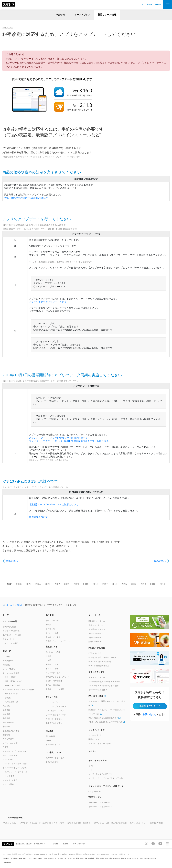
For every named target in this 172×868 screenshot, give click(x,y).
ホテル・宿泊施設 (53, 685)
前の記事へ (12, 561)
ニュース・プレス (81, 15)
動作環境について (38, 517)
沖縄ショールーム (96, 642)
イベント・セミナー (98, 761)
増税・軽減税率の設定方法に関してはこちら (27, 198)
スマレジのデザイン (79, 844)
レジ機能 (6, 656)
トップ (6, 615)
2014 (134, 584)
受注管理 (6, 735)
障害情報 (60, 15)
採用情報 (66, 844)
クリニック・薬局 (53, 637)
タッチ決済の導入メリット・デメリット (105, 682)
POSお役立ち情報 (97, 648)
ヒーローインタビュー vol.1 (100, 803)
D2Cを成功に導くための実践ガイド (103, 718)
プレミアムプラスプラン (56, 707)
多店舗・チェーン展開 (55, 689)
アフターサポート (10, 639)
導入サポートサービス (55, 758)
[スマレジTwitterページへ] (146, 844)
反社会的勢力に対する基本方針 (96, 858)
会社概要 (56, 844)
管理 (6, 747)
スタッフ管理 (8, 739)
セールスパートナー (97, 735)
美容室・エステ (52, 664)
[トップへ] (9, 5)
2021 (67, 584)
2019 (86, 584)
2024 (38, 584)
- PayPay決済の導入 (12, 685)
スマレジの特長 (10, 621)
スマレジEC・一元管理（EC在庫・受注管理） (73, 823)
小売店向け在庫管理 (11, 731)
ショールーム (95, 615)
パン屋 (48, 660)
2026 (19, 584)
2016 (115, 584)
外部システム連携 (10, 755)
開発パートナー (95, 739)
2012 (153, 584)
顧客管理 (6, 714)
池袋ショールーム (96, 625)
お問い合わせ (150, 714)
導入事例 (50, 615)
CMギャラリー (95, 792)
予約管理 (6, 718)
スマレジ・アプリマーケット (15, 751)
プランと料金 (52, 697)
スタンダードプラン (54, 719)
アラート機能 (8, 784)
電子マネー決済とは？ (98, 690)
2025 (29, 584)
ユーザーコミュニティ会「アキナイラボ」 (106, 778)
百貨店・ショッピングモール (58, 641)
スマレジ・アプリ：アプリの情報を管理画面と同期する (58, 438)
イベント (92, 766)
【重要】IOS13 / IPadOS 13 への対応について (54, 505)
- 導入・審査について (13, 681)
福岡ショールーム (96, 638)
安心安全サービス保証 (12, 635)
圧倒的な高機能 (9, 627)
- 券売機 (7, 698)
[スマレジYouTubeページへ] (160, 844)
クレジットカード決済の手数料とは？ (104, 686)
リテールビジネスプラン (56, 715)
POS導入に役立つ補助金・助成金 (102, 657)
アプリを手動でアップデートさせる (48, 302)
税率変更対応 (8, 661)
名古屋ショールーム (97, 629)
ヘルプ (154, 858)
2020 (76, 584)
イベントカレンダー (11, 743)
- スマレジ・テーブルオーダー (16, 772)
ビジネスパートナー (98, 730)
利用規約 (6, 858)
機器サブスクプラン (54, 723)
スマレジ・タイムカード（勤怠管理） (36, 823)
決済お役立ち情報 (97, 672)
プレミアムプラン (53, 702)
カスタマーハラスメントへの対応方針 (69, 858)
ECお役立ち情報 (96, 696)
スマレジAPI (8, 760)
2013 (143, 584)
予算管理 (6, 710)
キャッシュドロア (53, 744)
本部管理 (6, 726)
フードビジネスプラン (55, 711)
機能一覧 (7, 651)
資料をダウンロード (150, 706)
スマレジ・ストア (10, 780)
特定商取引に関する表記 (43, 858)
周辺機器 (50, 731)
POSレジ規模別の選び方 (99, 666)
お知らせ (19, 605)
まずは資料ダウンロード (151, 4)
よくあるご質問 (52, 762)
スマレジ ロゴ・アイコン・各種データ (106, 786)
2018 (95, 584)
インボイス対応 (9, 669)
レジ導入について (54, 753)
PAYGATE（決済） (11, 823)
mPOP (48, 740)
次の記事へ (160, 561)
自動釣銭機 (50, 736)
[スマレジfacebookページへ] (153, 844)
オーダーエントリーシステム (15, 768)
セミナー (92, 770)
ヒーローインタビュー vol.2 (100, 807)
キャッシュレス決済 (11, 673)
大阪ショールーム (96, 633)
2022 (57, 584)
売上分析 (6, 706)
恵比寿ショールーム (97, 621)
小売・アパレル (52, 620)
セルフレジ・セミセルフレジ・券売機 (18, 690)
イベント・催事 (52, 633)
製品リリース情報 (107, 15)
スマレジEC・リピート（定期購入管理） (147, 823)
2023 (48, 584)
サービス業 (50, 629)
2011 (162, 584)
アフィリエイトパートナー (100, 744)
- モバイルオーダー (12, 702)
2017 (105, 584)
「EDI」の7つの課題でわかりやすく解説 (105, 722)
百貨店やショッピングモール (58, 677)
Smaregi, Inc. (7, 862)
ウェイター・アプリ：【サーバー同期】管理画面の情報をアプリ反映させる (69, 441)
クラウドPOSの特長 (11, 631)
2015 (124, 584)
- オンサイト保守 (11, 643)
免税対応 (6, 665)
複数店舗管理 (8, 722)
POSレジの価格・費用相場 (100, 662)
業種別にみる (52, 647)
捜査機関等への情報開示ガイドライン (124, 858)
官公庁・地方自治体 (54, 681)
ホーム (9, 605)
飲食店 (48, 625)
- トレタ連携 (9, 776)
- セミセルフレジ (11, 694)
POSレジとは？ (95, 653)
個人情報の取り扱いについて (22, 858)
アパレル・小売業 (53, 652)
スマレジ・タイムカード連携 (15, 764)
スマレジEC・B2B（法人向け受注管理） (111, 823)
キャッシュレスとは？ (98, 677)
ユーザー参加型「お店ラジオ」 (101, 774)
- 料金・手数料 (10, 677)
